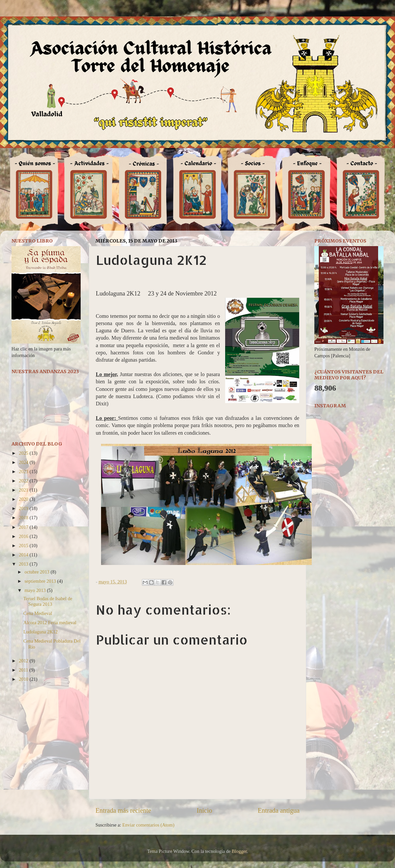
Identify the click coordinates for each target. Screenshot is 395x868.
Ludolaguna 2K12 (40, 632)
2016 (24, 536)
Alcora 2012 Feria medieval (50, 623)
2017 (24, 527)
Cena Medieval (38, 613)
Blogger (239, 851)
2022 (24, 481)
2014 (24, 555)
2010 (24, 679)
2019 (24, 508)
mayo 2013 (36, 590)
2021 (24, 490)
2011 (24, 670)
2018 (24, 518)
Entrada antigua (279, 810)
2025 (24, 453)
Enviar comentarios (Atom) (148, 825)
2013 (24, 564)
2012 (24, 661)
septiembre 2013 (41, 581)
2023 (24, 472)
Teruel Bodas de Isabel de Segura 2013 (48, 601)
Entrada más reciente (123, 810)
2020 (24, 499)
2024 (24, 462)
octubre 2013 (38, 572)
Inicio (204, 810)
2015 (24, 546)
